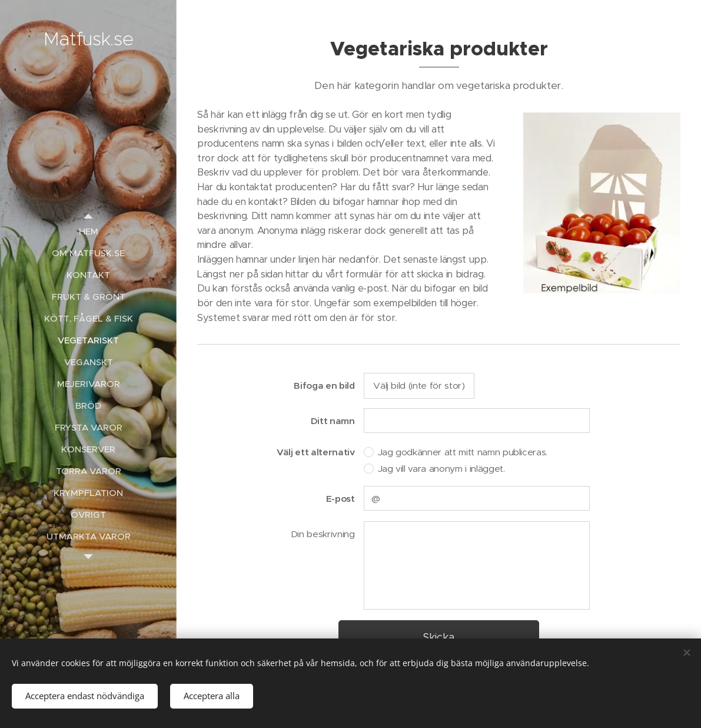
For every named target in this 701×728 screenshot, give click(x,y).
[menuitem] (88, 231)
